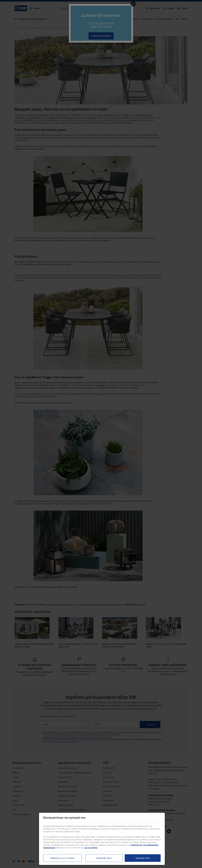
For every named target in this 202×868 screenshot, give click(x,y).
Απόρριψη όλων (104, 858)
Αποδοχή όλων (143, 858)
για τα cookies (91, 848)
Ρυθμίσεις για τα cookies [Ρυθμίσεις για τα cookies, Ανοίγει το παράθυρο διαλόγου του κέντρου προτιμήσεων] (62, 858)
